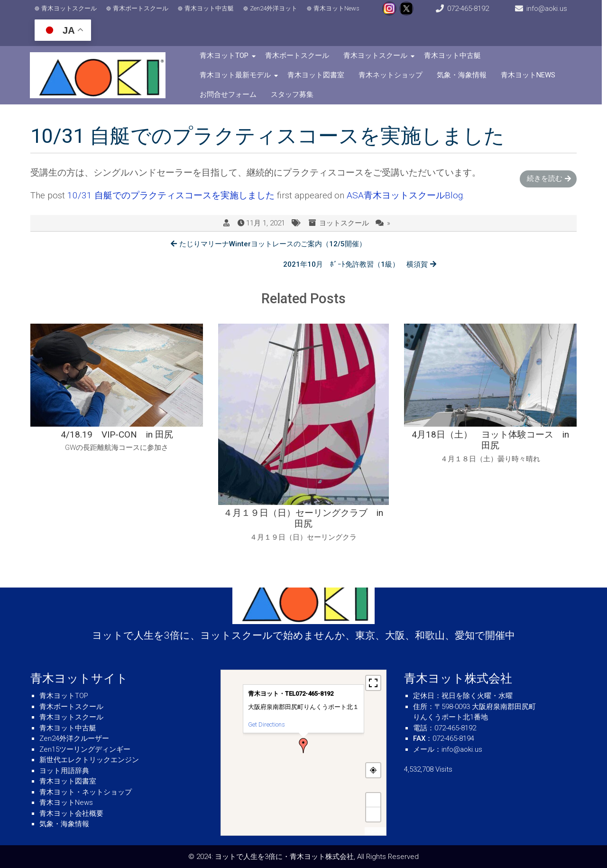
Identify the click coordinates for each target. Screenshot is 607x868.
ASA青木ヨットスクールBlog (405, 195)
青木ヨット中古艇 (210, 8)
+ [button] (374, 800)
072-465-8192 (471, 9)
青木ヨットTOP (226, 56)
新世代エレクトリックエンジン (89, 760)
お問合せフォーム (230, 94)
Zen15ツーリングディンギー (85, 749)
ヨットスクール (344, 223)
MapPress (375, 831)
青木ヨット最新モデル (237, 75)
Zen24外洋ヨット (274, 8)
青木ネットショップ (392, 75)
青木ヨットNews (337, 8)
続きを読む (545, 178)
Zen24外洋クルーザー (74, 738)
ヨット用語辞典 (64, 771)
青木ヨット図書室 (318, 75)
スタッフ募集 (294, 94)
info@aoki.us (552, 9)
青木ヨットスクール (69, 8)
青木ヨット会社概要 (71, 813)
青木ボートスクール (141, 8)
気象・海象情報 (464, 75)
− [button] (374, 814)
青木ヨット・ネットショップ (86, 792)
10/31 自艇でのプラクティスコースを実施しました (171, 195)
